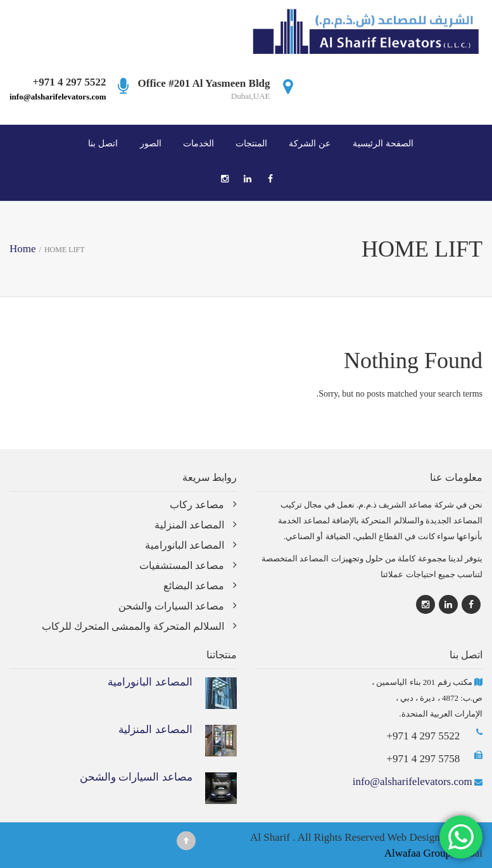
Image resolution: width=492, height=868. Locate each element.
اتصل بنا (103, 143)
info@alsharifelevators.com (58, 97)
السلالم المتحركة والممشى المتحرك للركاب (133, 626)
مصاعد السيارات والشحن (171, 606)
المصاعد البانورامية (185, 545)
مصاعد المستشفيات (182, 565)
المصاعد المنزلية (189, 525)
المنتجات (251, 143)
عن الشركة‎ (310, 143)
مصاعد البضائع (194, 586)
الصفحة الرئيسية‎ (383, 143)
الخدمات (199, 143)
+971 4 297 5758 (423, 759)
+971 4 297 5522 (423, 736)
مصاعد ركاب (197, 505)
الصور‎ (151, 143)
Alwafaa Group (418, 853)
